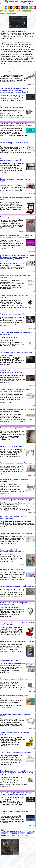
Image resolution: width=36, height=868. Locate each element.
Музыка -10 (14, 835)
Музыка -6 (13, 833)
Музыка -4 (30, 832)
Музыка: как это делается (21, 1)
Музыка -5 (4, 833)
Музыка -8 (30, 833)
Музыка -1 (4, 832)
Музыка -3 (22, 832)
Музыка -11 (23, 835)
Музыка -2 (13, 832)
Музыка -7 (22, 833)
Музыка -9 (4, 835)
